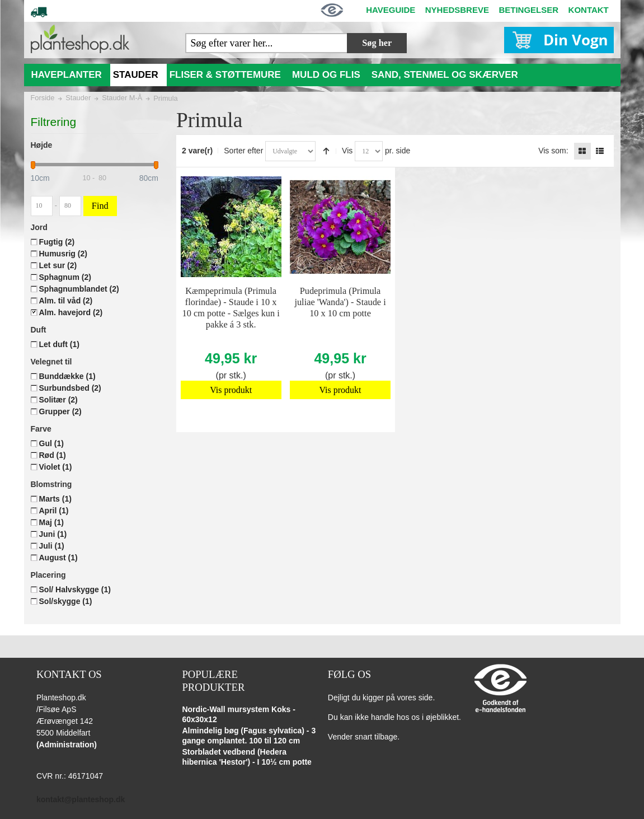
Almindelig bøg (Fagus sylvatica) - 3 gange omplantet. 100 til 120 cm (249, 736)
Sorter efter (243, 151)
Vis (347, 151)
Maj (51, 522)
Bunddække (67, 376)
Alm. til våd (66, 301)
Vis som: (553, 151)
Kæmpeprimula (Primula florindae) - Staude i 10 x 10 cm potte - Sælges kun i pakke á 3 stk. (231, 308)
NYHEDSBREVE (457, 10)
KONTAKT (589, 10)
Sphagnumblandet (79, 289)
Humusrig (63, 254)
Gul (51, 443)
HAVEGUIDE (391, 10)
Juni (53, 534)
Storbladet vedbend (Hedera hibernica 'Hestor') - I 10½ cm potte (247, 757)
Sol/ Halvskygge (75, 589)
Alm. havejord (71, 312)
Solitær (58, 400)
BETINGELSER (528, 10)
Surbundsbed (70, 388)
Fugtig (57, 242)
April (54, 511)
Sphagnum (65, 277)
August (58, 558)
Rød (53, 455)
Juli (52, 546)
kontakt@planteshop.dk (81, 799)
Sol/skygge (66, 601)
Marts (55, 499)
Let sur (58, 265)
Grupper (60, 411)
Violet (56, 467)
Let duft (59, 344)
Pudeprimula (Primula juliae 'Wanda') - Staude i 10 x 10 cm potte (340, 302)
